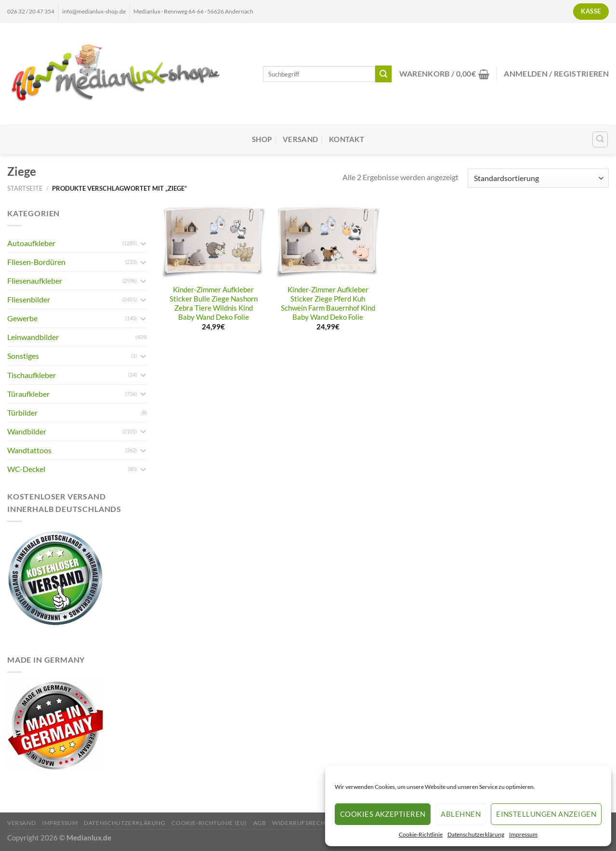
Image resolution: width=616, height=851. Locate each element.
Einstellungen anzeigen (546, 814)
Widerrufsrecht (301, 823)
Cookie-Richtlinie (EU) (209, 823)
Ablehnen (461, 814)
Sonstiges (23, 356)
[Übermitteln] (384, 74)
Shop (262, 139)
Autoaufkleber (31, 243)
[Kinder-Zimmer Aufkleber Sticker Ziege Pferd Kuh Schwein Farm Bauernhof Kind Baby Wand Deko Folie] (328, 243)
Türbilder (22, 412)
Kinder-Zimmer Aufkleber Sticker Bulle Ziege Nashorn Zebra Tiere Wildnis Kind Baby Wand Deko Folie (214, 303)
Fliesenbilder (29, 299)
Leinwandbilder (33, 337)
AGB (260, 823)
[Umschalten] (143, 243)
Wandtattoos (29, 450)
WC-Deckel (26, 469)
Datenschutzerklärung (476, 834)
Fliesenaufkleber (35, 281)
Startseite (25, 188)
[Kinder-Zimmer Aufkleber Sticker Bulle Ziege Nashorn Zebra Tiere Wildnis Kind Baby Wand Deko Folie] (214, 243)
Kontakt (347, 139)
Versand (300, 139)
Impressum (523, 834)
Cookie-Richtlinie (421, 834)
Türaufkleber (28, 394)
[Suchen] (600, 139)
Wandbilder (27, 431)
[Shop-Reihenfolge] (538, 178)
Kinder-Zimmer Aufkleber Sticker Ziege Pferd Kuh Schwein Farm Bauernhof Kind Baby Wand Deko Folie (328, 303)
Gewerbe (22, 318)
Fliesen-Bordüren (36, 262)
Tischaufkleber (32, 375)
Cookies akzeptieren (383, 814)
